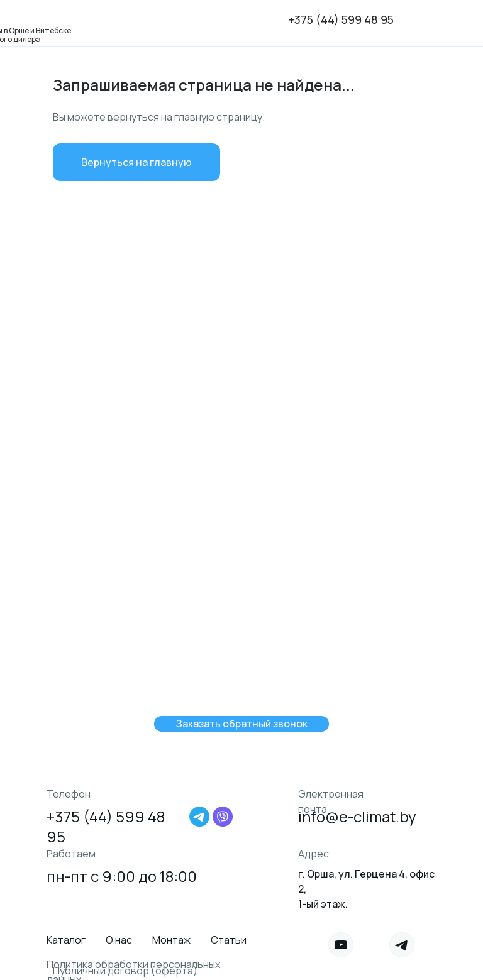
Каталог (66, 940)
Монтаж (171, 940)
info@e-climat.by (357, 816)
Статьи (229, 940)
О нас (119, 940)
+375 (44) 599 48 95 (341, 19)
